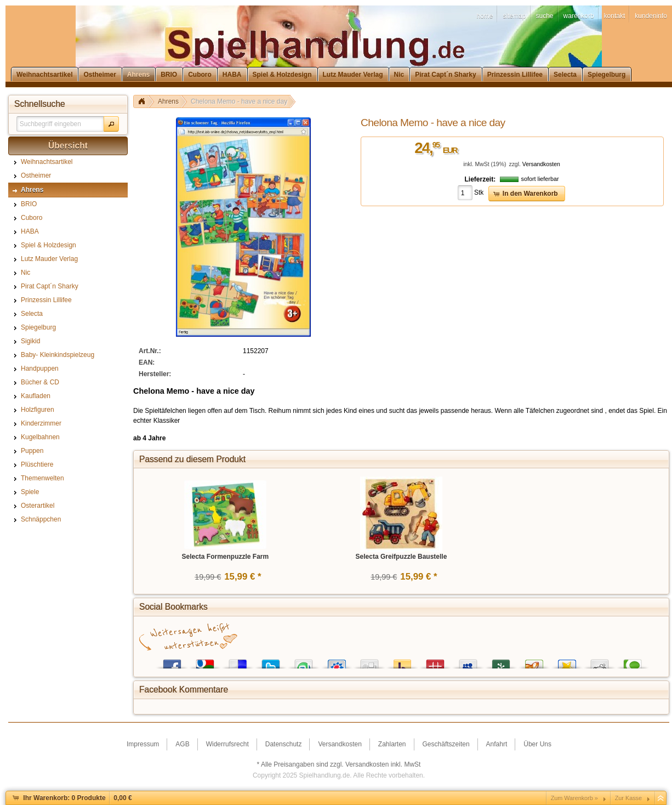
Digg (369, 662)
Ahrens (168, 101)
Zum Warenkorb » (574, 798)
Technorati (633, 662)
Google (205, 662)
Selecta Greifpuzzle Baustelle (402, 557)
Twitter (271, 662)
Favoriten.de (567, 662)
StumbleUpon (304, 662)
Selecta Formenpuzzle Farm (225, 557)
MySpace (468, 662)
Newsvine (501, 662)
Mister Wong (435, 662)
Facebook (172, 662)
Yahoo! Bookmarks (402, 662)
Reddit (600, 662)
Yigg (534, 662)
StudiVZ (337, 662)
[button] (111, 124)
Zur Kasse (628, 798)
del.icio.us (238, 662)
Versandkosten (541, 164)
